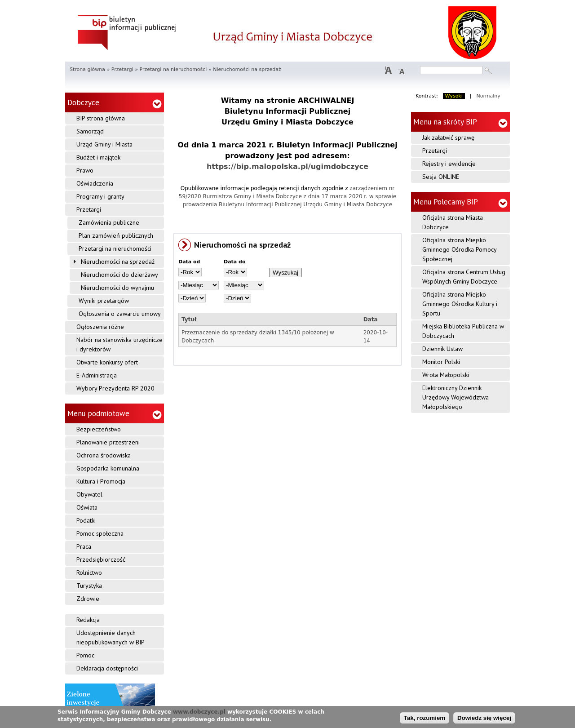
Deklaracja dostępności (107, 668)
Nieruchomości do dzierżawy (119, 275)
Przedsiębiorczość (101, 559)
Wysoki (454, 96)
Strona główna (87, 69)
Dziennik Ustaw (442, 349)
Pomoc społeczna (100, 533)
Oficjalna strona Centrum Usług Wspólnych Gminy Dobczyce (464, 277)
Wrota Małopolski (446, 375)
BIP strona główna (101, 118)
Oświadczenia (95, 183)
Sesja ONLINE (441, 177)
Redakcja (88, 620)
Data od (189, 262)
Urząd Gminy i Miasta (104, 144)
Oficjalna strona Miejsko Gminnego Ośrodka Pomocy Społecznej (460, 249)
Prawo (85, 170)
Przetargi (122, 69)
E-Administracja (97, 375)
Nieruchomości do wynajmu (117, 288)
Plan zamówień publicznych (116, 235)
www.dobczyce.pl (199, 712)
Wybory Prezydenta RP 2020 (115, 388)
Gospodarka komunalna (108, 468)
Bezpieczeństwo (99, 429)
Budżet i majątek (98, 157)
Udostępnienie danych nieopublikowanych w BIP (111, 637)
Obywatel (89, 494)
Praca (84, 546)
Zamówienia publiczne (109, 222)
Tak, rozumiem (425, 718)
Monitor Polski (441, 362)
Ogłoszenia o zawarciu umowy (120, 314)
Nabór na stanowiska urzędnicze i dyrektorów (119, 344)
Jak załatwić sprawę (448, 138)
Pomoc (85, 655)
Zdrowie (88, 599)
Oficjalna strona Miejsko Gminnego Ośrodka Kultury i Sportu (460, 304)
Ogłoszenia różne (100, 327)
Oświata (87, 507)
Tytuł (189, 320)
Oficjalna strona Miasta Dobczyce (453, 222)
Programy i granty (100, 196)
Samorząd (90, 131)
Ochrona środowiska (104, 455)
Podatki (86, 520)
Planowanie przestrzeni (108, 442)
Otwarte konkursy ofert (107, 362)
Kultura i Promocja (101, 481)
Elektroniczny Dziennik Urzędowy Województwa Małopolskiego (456, 397)
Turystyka (89, 586)
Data (371, 320)
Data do (235, 262)
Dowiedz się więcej (484, 718)
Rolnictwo (89, 573)
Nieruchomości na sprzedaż (118, 262)
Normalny (489, 96)
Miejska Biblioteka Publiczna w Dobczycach (463, 331)
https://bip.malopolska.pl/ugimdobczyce (287, 166)
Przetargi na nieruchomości (173, 69)
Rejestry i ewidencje (449, 164)
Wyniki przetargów (104, 301)
